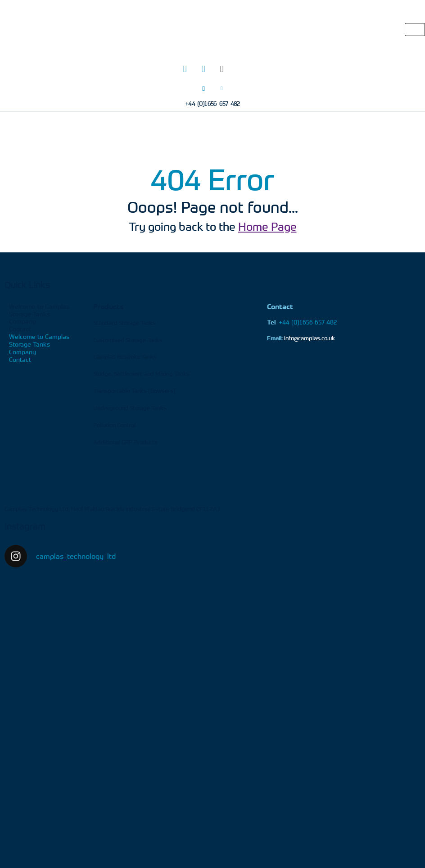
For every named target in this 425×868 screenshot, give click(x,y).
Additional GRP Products (125, 442)
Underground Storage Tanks (130, 408)
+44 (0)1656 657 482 (302, 322)
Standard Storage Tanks (124, 323)
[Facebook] (222, 69)
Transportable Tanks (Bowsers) (134, 391)
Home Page (267, 226)
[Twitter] (185, 69)
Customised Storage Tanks (128, 340)
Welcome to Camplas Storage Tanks (39, 310)
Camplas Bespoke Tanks (125, 356)
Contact (20, 329)
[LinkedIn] (203, 69)
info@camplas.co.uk (310, 338)
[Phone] (203, 88)
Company (23, 321)
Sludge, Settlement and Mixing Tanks (141, 374)
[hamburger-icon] (415, 30)
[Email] (222, 88)
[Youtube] (240, 69)
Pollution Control (114, 425)
